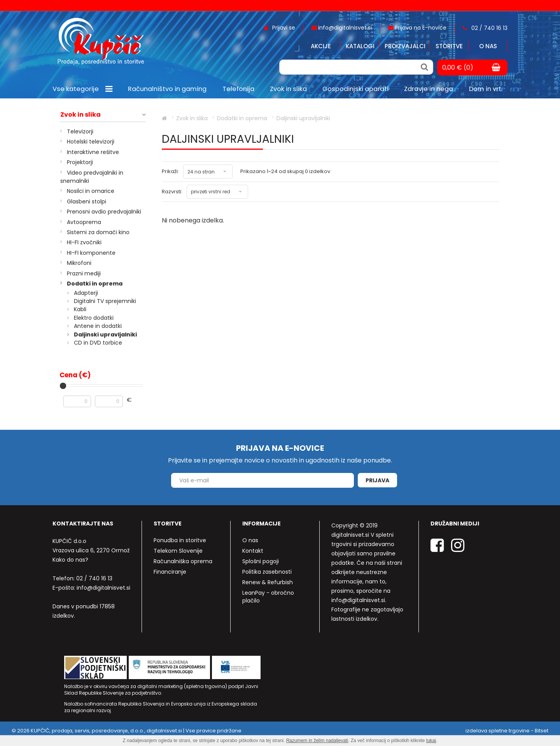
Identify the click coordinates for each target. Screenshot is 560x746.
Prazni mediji (84, 273)
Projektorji (80, 162)
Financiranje (170, 572)
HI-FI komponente (91, 253)
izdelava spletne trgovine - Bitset (507, 731)
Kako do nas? (70, 560)
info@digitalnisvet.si (103, 588)
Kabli (80, 309)
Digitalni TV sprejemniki (105, 301)
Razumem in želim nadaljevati (317, 741)
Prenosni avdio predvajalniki (104, 212)
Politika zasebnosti (267, 572)
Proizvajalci (405, 46)
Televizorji (80, 131)
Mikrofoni (79, 263)
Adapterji (86, 293)
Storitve (449, 46)
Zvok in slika (80, 115)
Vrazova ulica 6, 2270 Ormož (91, 550)
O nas (488, 46)
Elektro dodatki (94, 318)
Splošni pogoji (261, 561)
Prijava (377, 480)
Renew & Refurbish (268, 582)
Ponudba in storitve (180, 540)
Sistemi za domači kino (98, 232)
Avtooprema (84, 222)
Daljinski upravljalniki (105, 334)
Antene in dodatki (98, 326)
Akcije (321, 46)
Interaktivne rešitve (93, 152)
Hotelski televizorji (91, 142)
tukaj (431, 741)
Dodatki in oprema (95, 284)
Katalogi (360, 46)
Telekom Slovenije (178, 551)
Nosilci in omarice (91, 191)
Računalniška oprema (183, 561)
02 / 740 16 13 (94, 578)
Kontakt (253, 551)
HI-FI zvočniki (84, 242)
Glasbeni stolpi (87, 201)
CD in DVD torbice (98, 343)
